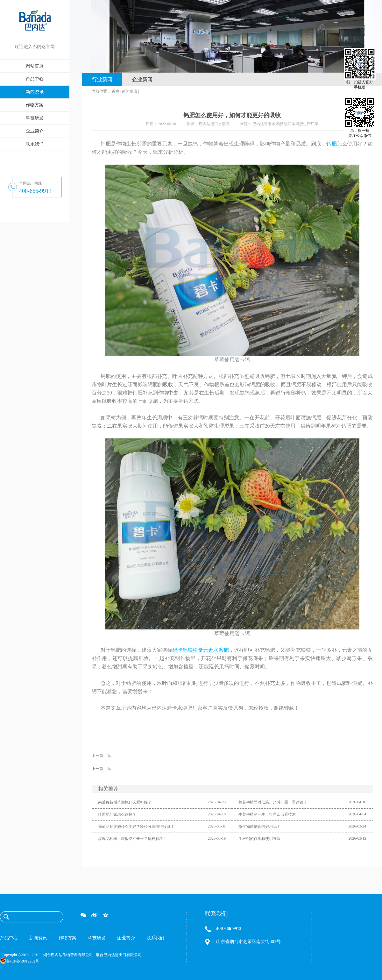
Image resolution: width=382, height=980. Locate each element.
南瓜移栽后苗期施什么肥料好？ (125, 802)
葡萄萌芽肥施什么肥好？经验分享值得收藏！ (136, 827)
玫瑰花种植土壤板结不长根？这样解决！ (132, 839)
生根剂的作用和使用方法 (259, 839)
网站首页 (35, 66)
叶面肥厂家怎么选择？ (117, 814)
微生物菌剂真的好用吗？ (259, 827)
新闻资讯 (130, 91)
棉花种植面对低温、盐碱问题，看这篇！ (273, 802)
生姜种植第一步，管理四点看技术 (267, 814)
